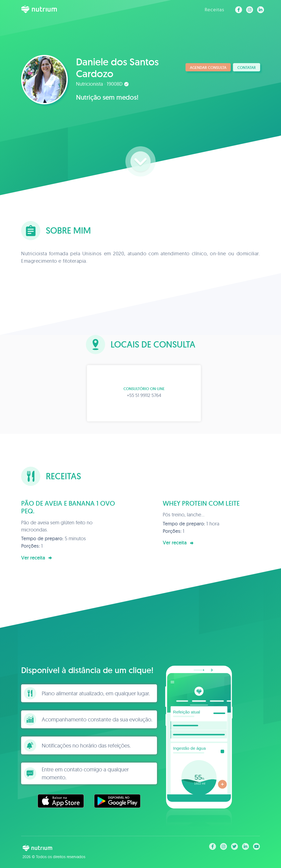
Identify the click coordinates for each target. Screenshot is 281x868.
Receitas (214, 9)
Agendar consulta (208, 68)
